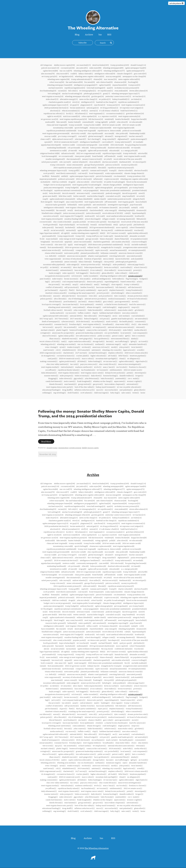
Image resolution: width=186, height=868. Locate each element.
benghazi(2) (45, 242)
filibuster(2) (141, 219)
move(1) (135, 301)
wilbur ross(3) (92, 207)
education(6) (114, 150)
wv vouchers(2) (83, 224)
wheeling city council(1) (112, 350)
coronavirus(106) (68, 68)
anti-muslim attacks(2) (121, 242)
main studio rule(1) (125, 310)
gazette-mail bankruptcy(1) (122, 318)
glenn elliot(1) (140, 390)
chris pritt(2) (109, 261)
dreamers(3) (141, 210)
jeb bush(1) (112, 356)
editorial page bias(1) (136, 264)
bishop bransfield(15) (121, 99)
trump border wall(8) (92, 125)
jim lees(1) (82, 301)
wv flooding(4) (47, 190)
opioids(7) (48, 142)
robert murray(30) (57, 82)
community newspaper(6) (87, 145)
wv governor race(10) (49, 119)
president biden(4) (139, 190)
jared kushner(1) (70, 301)
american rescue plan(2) (77, 256)
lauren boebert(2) (122, 259)
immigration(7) (121, 136)
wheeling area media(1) (66, 344)
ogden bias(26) (105, 85)
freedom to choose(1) (137, 367)
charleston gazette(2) (102, 242)
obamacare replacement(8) (100, 128)
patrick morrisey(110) (50, 68)
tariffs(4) (46, 176)
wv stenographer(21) (88, 91)
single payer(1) (124, 307)
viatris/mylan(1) (67, 367)
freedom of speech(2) (93, 259)
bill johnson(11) (81, 113)
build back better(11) (129, 110)
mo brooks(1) (122, 367)
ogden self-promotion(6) (98, 150)
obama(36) (98, 79)
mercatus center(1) (130, 313)
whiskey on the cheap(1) (103, 381)
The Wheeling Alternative (97, 848)
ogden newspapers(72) (135, 71)
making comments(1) (49, 361)
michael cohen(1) (48, 330)
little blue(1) (123, 356)
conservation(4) (98, 193)
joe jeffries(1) (51, 370)
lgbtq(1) (134, 341)
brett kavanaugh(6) (49, 156)
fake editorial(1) (90, 316)
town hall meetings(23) (96, 88)
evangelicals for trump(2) (111, 247)
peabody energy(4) (113, 193)
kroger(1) (139, 375)
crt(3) (142, 207)
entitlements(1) (116, 370)
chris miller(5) (95, 162)
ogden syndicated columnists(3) (62, 199)
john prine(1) (124, 347)
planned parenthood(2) (90, 253)
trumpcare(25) (134, 85)
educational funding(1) (51, 390)
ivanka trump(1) (74, 347)
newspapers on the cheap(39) (134, 76)
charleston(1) (68, 353)
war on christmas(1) (86, 344)
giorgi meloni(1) (85, 384)
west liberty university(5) (66, 173)
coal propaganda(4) (91, 190)
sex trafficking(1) (122, 341)
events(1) (99, 304)
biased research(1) (128, 281)
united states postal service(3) (119, 199)
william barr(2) (93, 247)
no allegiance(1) (134, 358)
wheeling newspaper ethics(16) (77, 96)
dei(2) (116, 224)
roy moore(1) (71, 313)
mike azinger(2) (73, 264)
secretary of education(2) (73, 259)
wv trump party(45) (49, 76)
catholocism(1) (110, 310)
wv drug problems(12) (109, 108)
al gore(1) (63, 290)
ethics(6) (85, 148)
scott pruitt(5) (49, 173)
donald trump (52, 448)
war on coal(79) (66, 71)
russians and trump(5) (99, 170)
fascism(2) (59, 227)
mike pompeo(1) (66, 375)
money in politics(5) (129, 165)
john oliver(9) (122, 122)
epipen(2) (68, 242)
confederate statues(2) (123, 230)
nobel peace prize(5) (49, 162)
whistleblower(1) (69, 350)
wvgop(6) (82, 150)
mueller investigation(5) (55, 159)
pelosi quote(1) (46, 299)
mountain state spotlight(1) (106, 358)
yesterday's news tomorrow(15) (118, 96)
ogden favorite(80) (50, 71)
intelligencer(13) (88, 102)
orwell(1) (141, 350)
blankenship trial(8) (137, 133)
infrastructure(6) (68, 153)
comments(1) (140, 321)
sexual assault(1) (46, 324)
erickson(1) (86, 347)
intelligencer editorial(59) (105, 73)
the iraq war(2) (107, 230)
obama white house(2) (54, 253)
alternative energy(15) (69, 99)
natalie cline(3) (100, 199)
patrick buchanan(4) (104, 176)
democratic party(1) (95, 281)
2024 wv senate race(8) (131, 125)
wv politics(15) (105, 99)
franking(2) (98, 261)
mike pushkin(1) (119, 264)
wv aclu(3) (141, 196)
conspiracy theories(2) (84, 250)
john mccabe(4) (83, 182)
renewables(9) (88, 122)
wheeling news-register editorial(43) (90, 76)
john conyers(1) (80, 310)
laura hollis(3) (141, 202)
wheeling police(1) (48, 344)
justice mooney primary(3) (74, 213)
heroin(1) (110, 341)
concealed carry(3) (113, 196)
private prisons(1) (135, 276)
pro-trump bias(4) (136, 187)
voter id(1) (93, 296)
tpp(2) (70, 244)
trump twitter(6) (130, 153)
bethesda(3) (72, 205)
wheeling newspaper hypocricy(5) (53, 170)
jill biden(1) (82, 361)
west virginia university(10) (129, 116)
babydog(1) (107, 264)
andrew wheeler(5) (80, 162)
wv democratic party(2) (97, 222)
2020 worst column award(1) (136, 353)
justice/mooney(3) (93, 213)
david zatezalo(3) (81, 210)
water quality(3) (85, 205)
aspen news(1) (120, 381)
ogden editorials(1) (126, 361)
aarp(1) (75, 284)
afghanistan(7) (123, 139)
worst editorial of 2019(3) (113, 213)
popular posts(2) (79, 222)
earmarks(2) (71, 230)
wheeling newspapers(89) (113, 68)
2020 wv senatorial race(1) (69, 358)
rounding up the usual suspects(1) (82, 293)
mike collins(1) (121, 273)
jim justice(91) (82, 68)
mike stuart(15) (52, 99)
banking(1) (105, 284)
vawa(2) (43, 247)
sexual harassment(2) (118, 250)
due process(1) (54, 284)
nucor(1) (100, 390)
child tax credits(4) (59, 182)
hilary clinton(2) (85, 261)
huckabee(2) (70, 227)
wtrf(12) (85, 110)
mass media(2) (52, 239)
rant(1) (64, 341)
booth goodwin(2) (50, 224)
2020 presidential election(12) (56, 108)
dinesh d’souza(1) (56, 384)
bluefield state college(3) (52, 213)
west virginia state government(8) (56, 133)
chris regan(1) (117, 284)
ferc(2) (127, 244)
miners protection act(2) (91, 264)
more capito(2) (122, 227)
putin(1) (130, 373)
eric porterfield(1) (112, 333)
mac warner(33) (110, 79)
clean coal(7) (45, 139)
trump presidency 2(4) (136, 176)
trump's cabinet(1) (131, 284)
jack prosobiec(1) (106, 296)
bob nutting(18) (54, 93)
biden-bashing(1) (95, 361)
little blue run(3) (65, 196)
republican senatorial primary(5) (121, 167)
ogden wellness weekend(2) (88, 230)
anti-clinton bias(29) (104, 82)
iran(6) (120, 156)
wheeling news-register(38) (59, 79)
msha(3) (134, 207)
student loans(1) (52, 270)
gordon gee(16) (98, 96)
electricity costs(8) (78, 133)
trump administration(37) (82, 79)
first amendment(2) (55, 247)
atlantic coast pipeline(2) (98, 256)
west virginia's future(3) (75, 207)
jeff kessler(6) (110, 156)
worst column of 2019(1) (49, 341)
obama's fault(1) (95, 301)
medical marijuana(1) (117, 299)
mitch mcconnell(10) (71, 116)
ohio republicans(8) (95, 133)
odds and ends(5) (90, 167)
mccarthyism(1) (98, 321)
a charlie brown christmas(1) (116, 304)
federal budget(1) (91, 318)
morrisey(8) (109, 133)
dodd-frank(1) (73, 393)
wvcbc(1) (98, 367)
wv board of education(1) (137, 299)
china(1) (122, 358)
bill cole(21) (73, 91)
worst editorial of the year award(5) (128, 159)
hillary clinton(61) (86, 73)
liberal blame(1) (55, 301)
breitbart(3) (139, 216)
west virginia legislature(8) (124, 128)
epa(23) (110, 88)
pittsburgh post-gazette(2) (126, 261)
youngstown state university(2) (135, 247)
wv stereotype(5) (139, 162)
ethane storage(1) (94, 307)
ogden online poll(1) (66, 336)
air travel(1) (143, 341)
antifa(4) (65, 176)
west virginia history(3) (94, 202)
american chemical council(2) (131, 253)
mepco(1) (135, 307)
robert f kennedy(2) (137, 227)
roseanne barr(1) (61, 324)
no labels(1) (54, 267)
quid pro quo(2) (126, 224)
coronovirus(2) (45, 222)
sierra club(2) (108, 259)
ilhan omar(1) (55, 338)
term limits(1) (137, 347)
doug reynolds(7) (109, 139)
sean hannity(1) (70, 384)
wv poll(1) (44, 267)
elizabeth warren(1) (70, 338)
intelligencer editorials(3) (54, 207)
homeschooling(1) (111, 375)
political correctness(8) (132, 130)
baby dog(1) (115, 393)
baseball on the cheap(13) (106, 102)
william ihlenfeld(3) (85, 199)
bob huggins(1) (82, 273)
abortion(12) (55, 110)
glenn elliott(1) (108, 273)
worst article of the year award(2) (134, 222)
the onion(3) (61, 210)
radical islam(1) (86, 284)
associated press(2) (134, 256)
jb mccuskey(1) (96, 270)
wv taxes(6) (136, 148)
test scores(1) (48, 327)
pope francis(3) (136, 205)
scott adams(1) (86, 393)
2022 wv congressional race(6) (89, 153)
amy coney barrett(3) (74, 202)
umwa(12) (94, 110)
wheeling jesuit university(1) (59, 307)
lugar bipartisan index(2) (50, 233)
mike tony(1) (57, 279)
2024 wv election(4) (84, 179)
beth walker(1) (118, 279)
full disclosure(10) (96, 119)
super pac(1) (103, 290)
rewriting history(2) (117, 256)
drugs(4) (72, 182)
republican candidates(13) (128, 102)
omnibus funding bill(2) (74, 219)
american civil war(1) (101, 347)
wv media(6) (138, 142)
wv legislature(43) (66, 76)
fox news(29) (90, 82)
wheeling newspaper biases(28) (60, 85)
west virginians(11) (97, 113)
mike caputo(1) (68, 273)
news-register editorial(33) (129, 79)
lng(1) (47, 281)
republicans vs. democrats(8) (109, 130)
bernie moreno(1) (71, 279)
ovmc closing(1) (51, 347)
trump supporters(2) (66, 236)
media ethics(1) (140, 330)
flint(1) (72, 290)
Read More (46, 442)
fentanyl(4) (55, 176)
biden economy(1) (82, 375)
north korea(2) (68, 250)
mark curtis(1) (112, 321)
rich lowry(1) (77, 276)
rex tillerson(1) (45, 296)
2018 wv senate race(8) (111, 125)
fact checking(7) (94, 139)
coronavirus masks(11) (115, 113)
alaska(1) (135, 338)
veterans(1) (140, 327)
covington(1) (45, 333)
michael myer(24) (56, 88)
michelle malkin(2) (139, 244)
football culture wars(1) (53, 310)
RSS (110, 34)
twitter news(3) (79, 196)
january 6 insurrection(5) (92, 159)
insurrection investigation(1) (129, 364)
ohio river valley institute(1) (57, 364)
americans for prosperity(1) (63, 333)
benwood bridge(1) (77, 330)
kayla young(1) (55, 273)
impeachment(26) (120, 85)
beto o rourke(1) (139, 336)
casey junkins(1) (79, 307)
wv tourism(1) (102, 370)
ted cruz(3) (100, 216)
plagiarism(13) (86, 105)
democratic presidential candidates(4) (115, 190)
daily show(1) (96, 375)
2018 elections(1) (83, 321)
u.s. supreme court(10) (107, 116)
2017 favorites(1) (61, 318)
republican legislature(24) (75, 88)
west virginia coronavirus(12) (133, 105)
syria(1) (63, 347)
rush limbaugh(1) (109, 307)
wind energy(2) (80, 244)
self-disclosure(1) (135, 287)
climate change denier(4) (134, 173)
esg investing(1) (60, 393)
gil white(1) (139, 310)
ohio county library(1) (108, 364)
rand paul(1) (52, 358)
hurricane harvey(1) (71, 304)
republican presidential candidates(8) (61, 130)
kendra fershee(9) (122, 119)
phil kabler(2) (139, 224)
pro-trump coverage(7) (67, 136)
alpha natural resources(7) (63, 139)
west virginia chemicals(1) (69, 373)
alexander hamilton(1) (138, 344)
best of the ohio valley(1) (84, 387)
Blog (77, 34)
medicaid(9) (50, 122)
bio (101, 34)
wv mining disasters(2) (126, 219)
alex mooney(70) (48, 73)
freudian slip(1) (75, 324)
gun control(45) (140, 73)
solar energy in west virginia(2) (72, 239)
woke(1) (136, 393)
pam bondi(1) (45, 279)
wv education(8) (136, 122)
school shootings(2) (93, 219)
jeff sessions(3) (111, 202)
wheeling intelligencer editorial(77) (88, 71)
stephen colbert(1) (116, 353)
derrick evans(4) (69, 193)
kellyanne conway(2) (109, 253)
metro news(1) (70, 381)
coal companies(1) (140, 333)
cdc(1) (58, 350)
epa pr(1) (58, 327)
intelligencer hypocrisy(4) (133, 185)
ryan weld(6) (104, 145)
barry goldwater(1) (102, 338)
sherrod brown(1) (49, 336)
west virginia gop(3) (126, 202)
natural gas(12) (93, 108)
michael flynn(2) (105, 224)
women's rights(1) (134, 381)
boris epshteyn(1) (87, 304)
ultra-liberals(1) (60, 299)
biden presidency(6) (98, 148)
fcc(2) (42, 239)
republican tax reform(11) (54, 113)
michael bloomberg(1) (98, 353)
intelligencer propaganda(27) (86, 85)
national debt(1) (76, 316)
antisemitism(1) (67, 270)
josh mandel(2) (137, 259)
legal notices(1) (129, 350)
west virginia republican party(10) (73, 119)
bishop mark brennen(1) (106, 387)
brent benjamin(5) (96, 173)
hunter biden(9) (74, 122)
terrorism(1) (82, 296)
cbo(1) (134, 324)
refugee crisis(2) (109, 219)
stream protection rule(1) (138, 296)
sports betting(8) (81, 128)
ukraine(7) (109, 136)
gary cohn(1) (108, 301)
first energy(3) (47, 202)
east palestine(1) (126, 390)
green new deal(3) (50, 196)
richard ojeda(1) (85, 327)
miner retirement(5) (75, 165)
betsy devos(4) (55, 193)
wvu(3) (70, 210)
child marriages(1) (101, 393)
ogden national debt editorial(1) (55, 316)
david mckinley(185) (101, 65)
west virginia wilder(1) (92, 324)
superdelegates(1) (112, 281)
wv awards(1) (66, 267)
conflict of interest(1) (54, 287)
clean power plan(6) (83, 156)
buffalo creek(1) (84, 313)
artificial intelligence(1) (101, 279)
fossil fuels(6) (98, 156)
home (143, 393)
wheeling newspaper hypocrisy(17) (126, 93)
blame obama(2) (106, 239)
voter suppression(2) (53, 259)
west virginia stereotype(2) (52, 219)
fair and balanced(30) (74, 82)
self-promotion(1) (72, 287)
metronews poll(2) (72, 253)
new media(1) (124, 316)
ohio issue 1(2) (60, 244)
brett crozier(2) (47, 244)
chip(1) (95, 313)
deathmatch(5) (125, 162)
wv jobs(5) (108, 159)
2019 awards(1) (84, 350)
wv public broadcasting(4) (114, 182)
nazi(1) (97, 284)
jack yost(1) (56, 281)
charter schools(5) (125, 170)
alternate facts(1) (69, 296)
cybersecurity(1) (68, 321)
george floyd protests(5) (94, 165)
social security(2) (58, 230)
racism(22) (62, 91)
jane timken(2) (57, 261)
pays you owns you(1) (89, 364)
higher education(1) (98, 356)
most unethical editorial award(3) (120, 216)
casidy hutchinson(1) (54, 381)
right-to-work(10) (54, 116)
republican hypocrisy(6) (112, 153)
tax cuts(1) (74, 364)
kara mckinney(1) (82, 270)
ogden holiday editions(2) (137, 233)
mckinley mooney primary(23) (127, 88)
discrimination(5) (73, 159)
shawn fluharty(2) (122, 239)
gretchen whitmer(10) (135, 113)
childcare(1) (134, 273)
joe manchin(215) (84, 65)
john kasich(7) (80, 139)
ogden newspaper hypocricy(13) (55, 105)
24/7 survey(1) (81, 353)
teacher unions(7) (136, 136)
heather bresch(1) (88, 287)
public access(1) (104, 336)
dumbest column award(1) (56, 293)
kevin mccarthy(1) (111, 267)
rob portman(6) (74, 148)
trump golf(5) (74, 170)
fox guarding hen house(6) (136, 145)
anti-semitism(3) (99, 205)
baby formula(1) (107, 378)
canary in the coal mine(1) (97, 330)
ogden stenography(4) (104, 187)
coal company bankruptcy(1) (74, 281)
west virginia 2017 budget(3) (72, 216)
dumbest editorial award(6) (119, 148)
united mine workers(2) (51, 250)
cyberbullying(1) (118, 293)
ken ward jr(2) (57, 242)
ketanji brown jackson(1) (115, 373)
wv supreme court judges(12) (131, 108)
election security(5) (110, 162)
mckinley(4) (45, 182)
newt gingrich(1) (86, 338)
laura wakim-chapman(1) (115, 384)
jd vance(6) (73, 150)
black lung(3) (59, 202)
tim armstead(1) (70, 327)
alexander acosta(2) (137, 236)
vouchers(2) (139, 230)
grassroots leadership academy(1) (89, 333)
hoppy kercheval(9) (139, 119)
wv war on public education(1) (129, 387)
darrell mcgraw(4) (129, 193)
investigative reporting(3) (118, 205)
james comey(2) (71, 261)
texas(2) (94, 224)
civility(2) (62, 256)
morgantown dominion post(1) (57, 276)
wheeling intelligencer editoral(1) (113, 276)
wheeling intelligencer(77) (114, 71)
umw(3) (142, 193)
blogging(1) (53, 378)
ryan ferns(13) (100, 105)
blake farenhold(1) (95, 310)
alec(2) (46, 230)
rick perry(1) (105, 318)
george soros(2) (92, 239)
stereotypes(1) (140, 373)
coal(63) (74, 73)
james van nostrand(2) (83, 242)
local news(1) (126, 333)
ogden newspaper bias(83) (135, 68)
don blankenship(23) (48, 91)
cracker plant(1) (82, 356)
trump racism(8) (75, 125)
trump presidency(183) (120, 65)
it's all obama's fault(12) (109, 110)
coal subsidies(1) (138, 316)
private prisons (176, 3)
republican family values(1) (69, 370)
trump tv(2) (80, 236)
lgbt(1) (128, 336)
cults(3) (127, 213)
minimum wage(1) (113, 344)
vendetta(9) (109, 119)
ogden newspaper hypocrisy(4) (82, 176)
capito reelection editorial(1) (80, 341)
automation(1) (132, 384)
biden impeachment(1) (93, 267)
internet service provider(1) (96, 299)
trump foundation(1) (134, 290)
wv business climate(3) (108, 207)
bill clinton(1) (121, 287)
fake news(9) (61, 122)
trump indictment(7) (123, 142)
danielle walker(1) (127, 375)
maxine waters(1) (51, 375)
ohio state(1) (143, 324)
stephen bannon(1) (117, 290)
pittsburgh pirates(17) (92, 93)
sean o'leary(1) (109, 367)
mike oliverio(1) (66, 378)
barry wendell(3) (48, 210)
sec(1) (115, 316)
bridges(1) (144, 279)
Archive (89, 34)
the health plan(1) (126, 321)
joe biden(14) (136, 99)
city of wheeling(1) (75, 299)
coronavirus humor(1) (66, 356)
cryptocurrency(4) (111, 179)
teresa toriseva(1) (125, 270)
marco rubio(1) (88, 358)
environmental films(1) (120, 338)
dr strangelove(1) (48, 356)
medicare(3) (90, 216)
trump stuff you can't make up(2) (100, 236)
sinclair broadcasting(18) (72, 93)
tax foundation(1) (88, 370)
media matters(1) (57, 313)
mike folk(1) (128, 330)
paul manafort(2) (49, 236)
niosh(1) (114, 347)
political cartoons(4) (66, 179)
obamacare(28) (120, 82)
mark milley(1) (126, 267)
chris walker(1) (110, 270)
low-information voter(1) (86, 336)
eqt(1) (125, 344)
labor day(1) (78, 267)
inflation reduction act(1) (84, 390)
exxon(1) (57, 296)
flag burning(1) (132, 279)
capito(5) (85, 170)
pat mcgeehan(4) (121, 187)
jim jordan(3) (124, 207)
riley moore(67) (62, 73)
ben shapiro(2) (114, 222)
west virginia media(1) (50, 367)
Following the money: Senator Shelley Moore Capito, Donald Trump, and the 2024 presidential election (93, 413)
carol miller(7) (108, 142)
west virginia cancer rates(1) (92, 373)
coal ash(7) (82, 136)
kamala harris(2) (121, 236)
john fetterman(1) (92, 378)
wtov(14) (76, 102)
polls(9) (112, 122)
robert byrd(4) (97, 182)
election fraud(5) (141, 170)
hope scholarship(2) (67, 224)
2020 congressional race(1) (51, 353)
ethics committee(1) (134, 293)
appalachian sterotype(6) (51, 145)
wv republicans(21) (105, 91)
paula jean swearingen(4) (54, 187)
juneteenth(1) (121, 378)
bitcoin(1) (68, 310)
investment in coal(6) (58, 150)
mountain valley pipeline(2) (54, 264)
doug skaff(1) (67, 390)
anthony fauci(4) (87, 187)
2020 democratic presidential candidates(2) (105, 244)
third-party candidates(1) (86, 290)
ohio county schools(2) (62, 222)
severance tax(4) (83, 193)
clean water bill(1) (122, 324)
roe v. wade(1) (133, 378)
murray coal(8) (50, 136)
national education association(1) (121, 327)
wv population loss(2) (139, 239)
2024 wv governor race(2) (75, 247)
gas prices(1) (98, 384)
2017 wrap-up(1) (46, 318)
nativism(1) (96, 350)
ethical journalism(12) (71, 110)
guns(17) (106, 93)
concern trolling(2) (139, 242)
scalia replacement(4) (114, 173)
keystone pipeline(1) (138, 356)
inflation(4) (98, 179)
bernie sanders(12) (77, 108)
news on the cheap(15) (88, 99)
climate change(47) (124, 73)
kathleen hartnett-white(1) (110, 313)
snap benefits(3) (129, 196)
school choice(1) (140, 267)
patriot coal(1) (118, 336)
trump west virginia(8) (87, 130)
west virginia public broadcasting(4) (87, 185)
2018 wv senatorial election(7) (66, 142)
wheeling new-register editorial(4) (134, 179)
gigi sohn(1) (78, 378)
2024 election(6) (117, 145)
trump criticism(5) (58, 165)
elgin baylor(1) (141, 361)
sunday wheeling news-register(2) (85, 233)
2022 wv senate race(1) (133, 370)
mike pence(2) (48, 227)
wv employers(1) (99, 327)
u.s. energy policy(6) (129, 150)
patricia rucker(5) (113, 165)
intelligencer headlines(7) (90, 142)
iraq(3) (45, 199)
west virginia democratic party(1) (60, 387)
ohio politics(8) (122, 133)
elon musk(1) (85, 279)
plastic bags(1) (62, 330)
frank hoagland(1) (84, 381)
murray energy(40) (113, 76)
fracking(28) (133, 82)
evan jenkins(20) (121, 91)
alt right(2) (65, 233)
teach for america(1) (137, 304)
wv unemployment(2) (137, 250)
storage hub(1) (99, 341)
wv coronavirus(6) (66, 156)
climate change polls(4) (112, 185)
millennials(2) (82, 227)
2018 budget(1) (105, 316)
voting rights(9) (101, 122)
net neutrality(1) (141, 318)
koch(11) (70, 113)
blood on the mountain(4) (137, 182)
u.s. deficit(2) (51, 256)
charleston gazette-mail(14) (60, 102)
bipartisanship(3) (139, 213)
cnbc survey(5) (65, 162)
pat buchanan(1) (51, 290)
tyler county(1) (120, 296)
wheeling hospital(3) (127, 210)
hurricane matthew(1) (105, 287)
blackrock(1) (95, 273)
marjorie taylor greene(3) (56, 205)
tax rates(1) (66, 284)
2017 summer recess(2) (116, 233)
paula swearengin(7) (139, 139)
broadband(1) (108, 324)
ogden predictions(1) (67, 361)
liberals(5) (102, 167)
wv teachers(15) (139, 96)
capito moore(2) (102, 250)
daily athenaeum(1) (49, 373)
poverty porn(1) (103, 293)
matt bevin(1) (49, 350)
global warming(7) (96, 136)
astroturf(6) (143, 153)
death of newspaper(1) (51, 321)
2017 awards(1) (76, 318)
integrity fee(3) (139, 199)
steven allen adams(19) (138, 91)
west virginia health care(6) (135, 156)
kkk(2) (103, 233)
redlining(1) (47, 393)
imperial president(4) (48, 179)
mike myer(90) (95, 68)
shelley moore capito (90, 448)
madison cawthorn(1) (84, 367)
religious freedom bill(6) (50, 153)
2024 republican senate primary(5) (67, 167)
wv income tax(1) (110, 361)
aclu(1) (139, 281)
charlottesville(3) (96, 210)
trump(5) (113, 170)
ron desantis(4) (120, 176)
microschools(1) (111, 390)
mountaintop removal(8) (63, 128)
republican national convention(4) (68, 190)
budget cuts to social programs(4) (57, 185)
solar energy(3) (111, 210)
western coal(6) (69, 145)
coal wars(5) (83, 173)
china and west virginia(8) (57, 125)
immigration (63, 448)
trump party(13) (113, 105)
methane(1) (100, 344)
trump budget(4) (72, 187)
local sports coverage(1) (51, 304)
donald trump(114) (138, 65)
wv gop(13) (74, 105)
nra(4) (45, 193)
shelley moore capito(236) (64, 65)
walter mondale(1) (91, 276)
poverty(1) (137, 270)
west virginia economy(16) (53, 96)
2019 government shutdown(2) (102, 227)
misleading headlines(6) (57, 148)
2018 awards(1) (115, 330)
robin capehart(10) (89, 116)
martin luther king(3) (96, 196)
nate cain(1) (126, 393)
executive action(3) (51, 216)
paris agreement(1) (122, 301)
